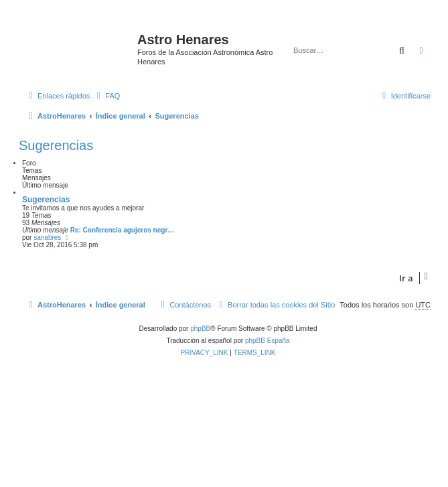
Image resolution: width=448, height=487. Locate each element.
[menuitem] (106, 96)
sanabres (47, 237)
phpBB (200, 329)
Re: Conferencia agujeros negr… (123, 230)
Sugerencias (56, 145)
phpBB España (268, 341)
